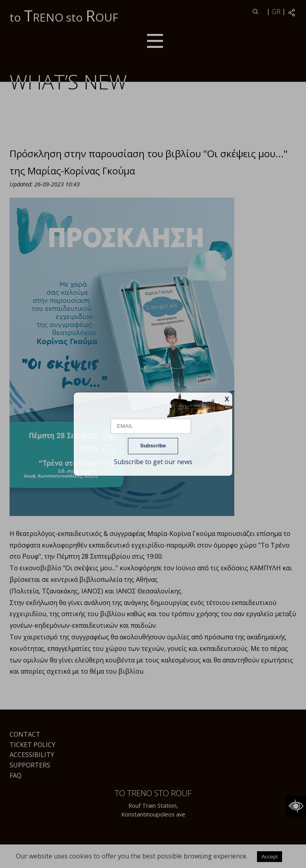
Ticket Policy (32, 745)
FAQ (16, 775)
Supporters (30, 765)
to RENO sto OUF (64, 16)
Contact (25, 734)
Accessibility (32, 755)
